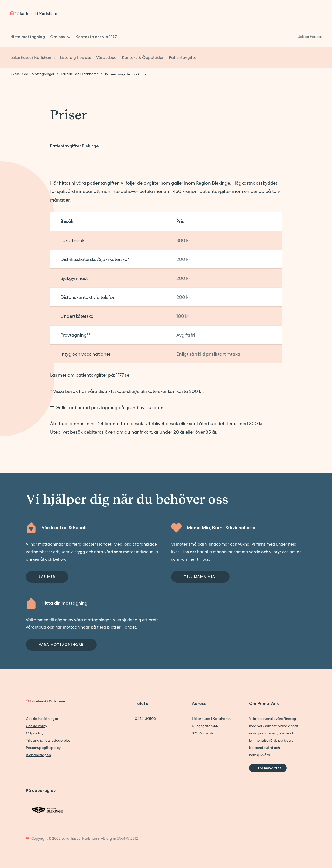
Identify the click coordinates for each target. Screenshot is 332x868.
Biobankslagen (38, 755)
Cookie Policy (37, 726)
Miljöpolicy (35, 733)
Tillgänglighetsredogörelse (48, 740)
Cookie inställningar (42, 719)
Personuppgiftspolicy (43, 748)
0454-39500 (145, 719)
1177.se (123, 375)
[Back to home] (35, 13)
